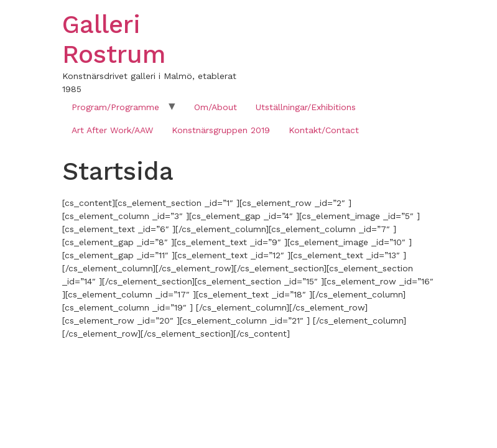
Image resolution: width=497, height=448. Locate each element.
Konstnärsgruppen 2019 (221, 130)
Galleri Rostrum (114, 40)
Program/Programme (115, 107)
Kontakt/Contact (324, 130)
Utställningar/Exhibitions (306, 107)
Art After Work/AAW (112, 130)
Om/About (216, 107)
